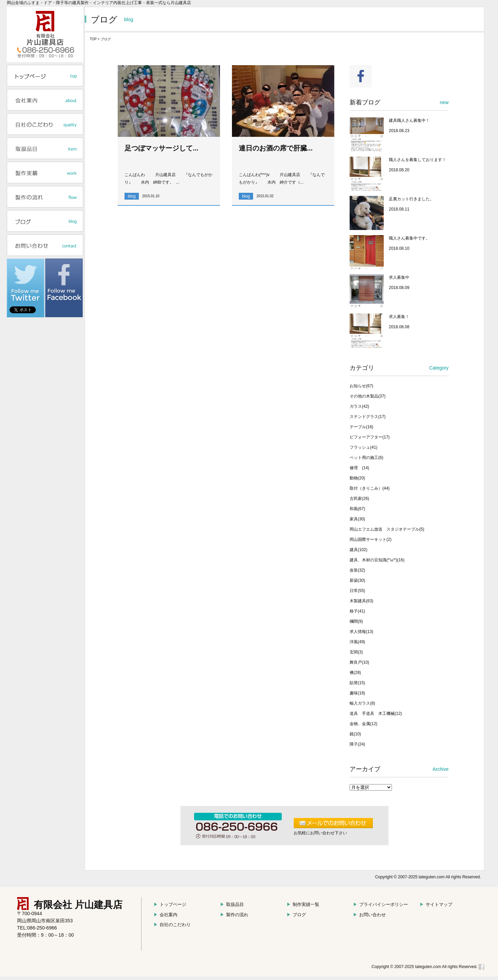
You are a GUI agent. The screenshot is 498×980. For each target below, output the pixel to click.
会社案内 (165, 915)
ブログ (296, 915)
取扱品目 (232, 904)
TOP (93, 39)
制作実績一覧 (303, 904)
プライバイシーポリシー (380, 904)
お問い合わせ (369, 915)
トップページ (170, 904)
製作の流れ (234, 915)
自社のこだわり (172, 925)
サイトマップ (436, 904)
